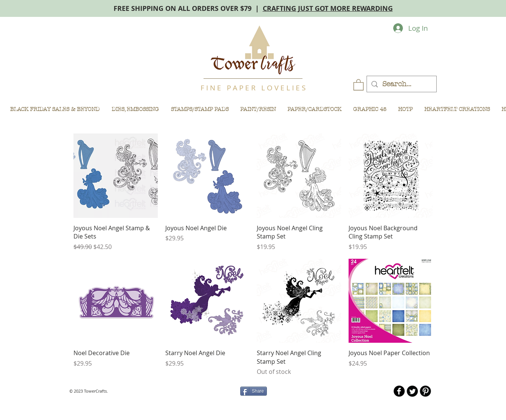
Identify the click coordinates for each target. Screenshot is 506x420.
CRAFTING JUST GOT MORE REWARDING (328, 8)
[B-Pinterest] (425, 391)
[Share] (254, 391)
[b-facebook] (399, 391)
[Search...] (401, 84)
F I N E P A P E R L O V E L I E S (253, 88)
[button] (359, 84)
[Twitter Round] (412, 391)
